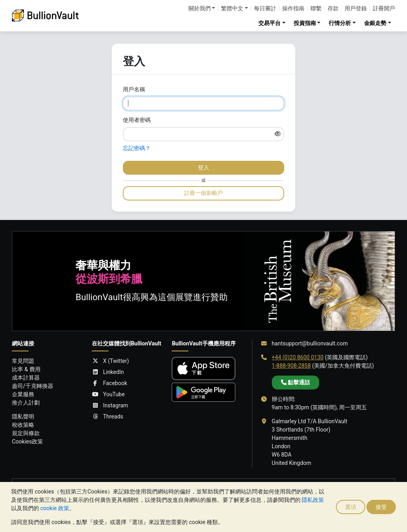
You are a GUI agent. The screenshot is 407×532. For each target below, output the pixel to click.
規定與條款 (26, 433)
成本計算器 (26, 378)
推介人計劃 (26, 403)
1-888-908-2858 (291, 366)
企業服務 (23, 394)
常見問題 (23, 361)
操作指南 (293, 8)
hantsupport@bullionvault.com (310, 343)
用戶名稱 (134, 89)
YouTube (108, 394)
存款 (333, 8)
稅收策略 (23, 425)
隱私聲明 (23, 416)
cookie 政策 (55, 508)
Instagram (110, 406)
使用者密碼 (137, 120)
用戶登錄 (356, 8)
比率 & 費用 (26, 369)
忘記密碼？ (137, 148)
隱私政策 (313, 500)
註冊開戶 (384, 8)
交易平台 (269, 23)
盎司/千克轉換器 (33, 386)
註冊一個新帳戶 (203, 193)
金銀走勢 (375, 23)
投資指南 (305, 23)
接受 (381, 507)
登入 (203, 168)
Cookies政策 (27, 441)
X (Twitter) (110, 361)
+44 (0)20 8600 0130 (298, 357)
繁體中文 (232, 8)
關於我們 (200, 8)
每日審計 (265, 8)
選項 (351, 507)
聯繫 (316, 8)
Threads (108, 417)
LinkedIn (108, 372)
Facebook (110, 383)
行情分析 (340, 23)
